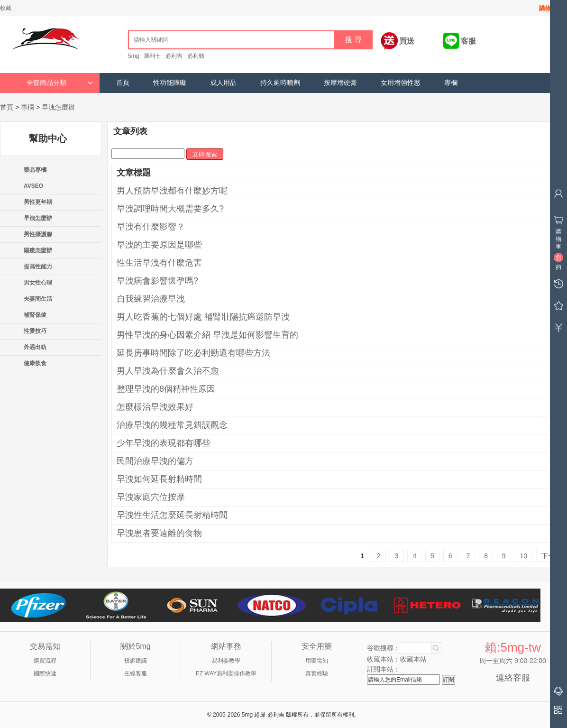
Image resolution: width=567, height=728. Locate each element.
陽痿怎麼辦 (38, 250)
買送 (407, 41)
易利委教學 (226, 661)
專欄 (451, 83)
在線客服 (136, 673)
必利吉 (174, 56)
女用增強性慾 (401, 83)
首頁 (123, 83)
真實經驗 (317, 673)
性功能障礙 (170, 83)
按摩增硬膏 (340, 83)
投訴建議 (136, 661)
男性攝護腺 (38, 234)
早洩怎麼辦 (58, 107)
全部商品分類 (60, 83)
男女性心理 (38, 283)
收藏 (6, 8)
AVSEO (33, 186)
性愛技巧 (35, 331)
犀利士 (152, 56)
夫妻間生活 (38, 299)
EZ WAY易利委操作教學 (226, 673)
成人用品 (223, 83)
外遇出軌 (35, 347)
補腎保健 (35, 315)
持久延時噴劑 (280, 83)
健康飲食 (35, 363)
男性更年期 (38, 202)
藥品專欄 (35, 170)
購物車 (548, 8)
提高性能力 (38, 267)
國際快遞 (45, 673)
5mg (133, 56)
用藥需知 (317, 661)
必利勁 (196, 56)
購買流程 (45, 661)
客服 (468, 41)
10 (524, 556)
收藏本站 (413, 659)
